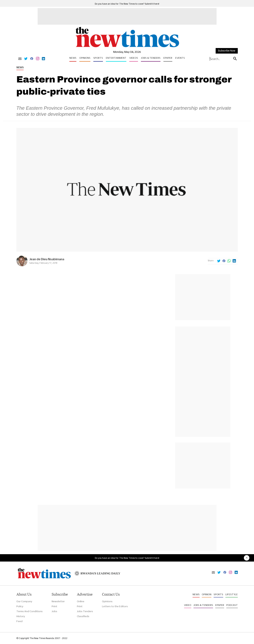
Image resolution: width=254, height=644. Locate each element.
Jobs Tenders (85, 611)
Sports (98, 58)
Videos (134, 58)
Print (54, 606)
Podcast (232, 605)
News (73, 58)
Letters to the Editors (115, 606)
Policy (20, 606)
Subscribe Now (227, 51)
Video (188, 605)
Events (180, 58)
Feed (19, 621)
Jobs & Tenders (151, 58)
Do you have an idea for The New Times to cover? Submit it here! (127, 4)
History (21, 616)
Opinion (207, 594)
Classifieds (83, 616)
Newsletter (58, 601)
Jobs (54, 611)
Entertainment (116, 58)
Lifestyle (232, 594)
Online (81, 601)
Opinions (85, 58)
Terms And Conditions (30, 611)
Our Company (24, 601)
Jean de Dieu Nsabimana (47, 259)
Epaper (168, 58)
